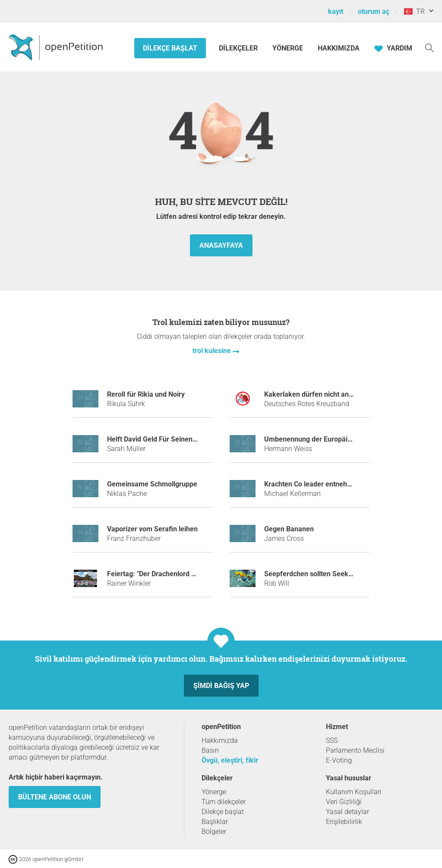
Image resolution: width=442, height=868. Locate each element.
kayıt (336, 11)
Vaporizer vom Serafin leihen (152, 529)
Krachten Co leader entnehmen (313, 484)
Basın (210, 750)
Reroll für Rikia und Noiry (146, 394)
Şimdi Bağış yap (221, 686)
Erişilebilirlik (344, 822)
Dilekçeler (239, 48)
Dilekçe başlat (170, 48)
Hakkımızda (339, 48)
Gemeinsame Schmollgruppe (152, 484)
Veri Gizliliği (344, 802)
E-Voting (339, 760)
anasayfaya (221, 245)
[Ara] (429, 47)
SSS (332, 740)
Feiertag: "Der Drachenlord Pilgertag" (164, 574)
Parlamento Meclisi (355, 750)
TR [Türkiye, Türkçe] (414, 11)
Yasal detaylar (347, 812)
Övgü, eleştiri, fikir (230, 760)
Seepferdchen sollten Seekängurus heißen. (332, 574)
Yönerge (288, 48)
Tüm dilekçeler (224, 802)
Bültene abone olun (55, 797)
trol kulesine (213, 351)
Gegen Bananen (289, 529)
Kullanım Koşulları (354, 792)
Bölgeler (214, 832)
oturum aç (374, 11)
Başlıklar (215, 822)
